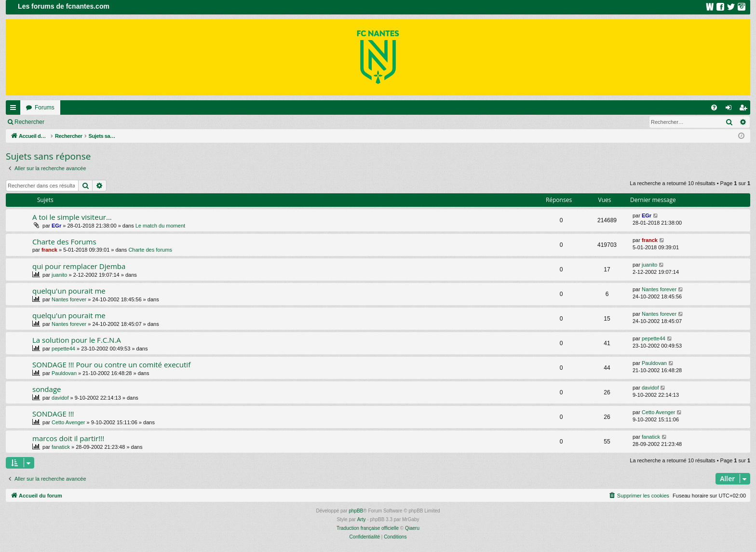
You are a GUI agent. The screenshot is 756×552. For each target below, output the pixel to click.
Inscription (114, 122)
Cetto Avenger (68, 422)
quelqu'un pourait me (69, 291)
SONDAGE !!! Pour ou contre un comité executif (111, 364)
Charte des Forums (64, 242)
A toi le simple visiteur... (72, 217)
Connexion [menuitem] (731, 109)
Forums (45, 108)
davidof (60, 398)
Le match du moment (160, 226)
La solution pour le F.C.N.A (77, 340)
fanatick (61, 447)
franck (49, 250)
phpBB (356, 511)
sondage (47, 389)
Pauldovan (64, 373)
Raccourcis (15, 109)
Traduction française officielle (368, 528)
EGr (56, 226)
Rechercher (29, 122)
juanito (59, 275)
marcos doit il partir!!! (68, 438)
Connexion (72, 122)
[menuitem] (714, 108)
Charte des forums (150, 250)
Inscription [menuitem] (745, 109)
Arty (362, 519)
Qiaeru (412, 528)
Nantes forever (69, 299)
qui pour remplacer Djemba (79, 266)
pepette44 (63, 349)
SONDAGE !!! (53, 414)
